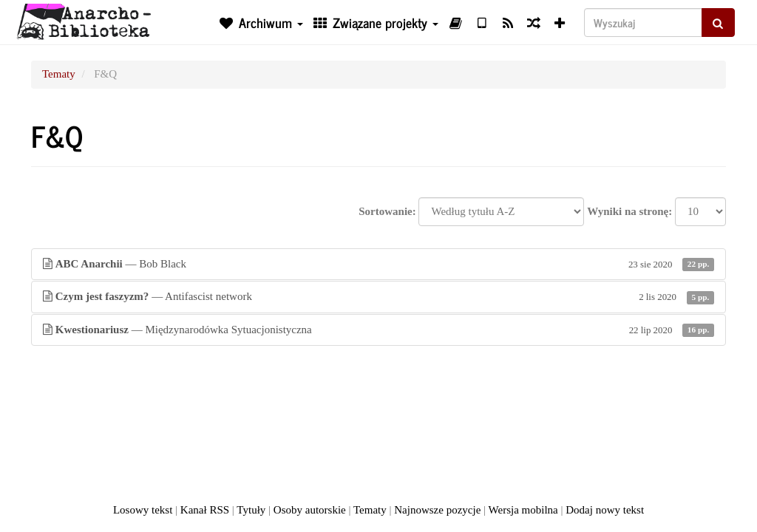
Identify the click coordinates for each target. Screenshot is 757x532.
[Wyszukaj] (643, 23)
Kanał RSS (205, 510)
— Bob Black (378, 264)
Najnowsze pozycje (437, 510)
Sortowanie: (387, 211)
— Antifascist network (378, 297)
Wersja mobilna (523, 510)
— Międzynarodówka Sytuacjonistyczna (378, 330)
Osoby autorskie (310, 510)
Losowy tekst (143, 510)
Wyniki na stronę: (629, 211)
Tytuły (251, 510)
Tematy (59, 74)
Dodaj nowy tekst (605, 510)
